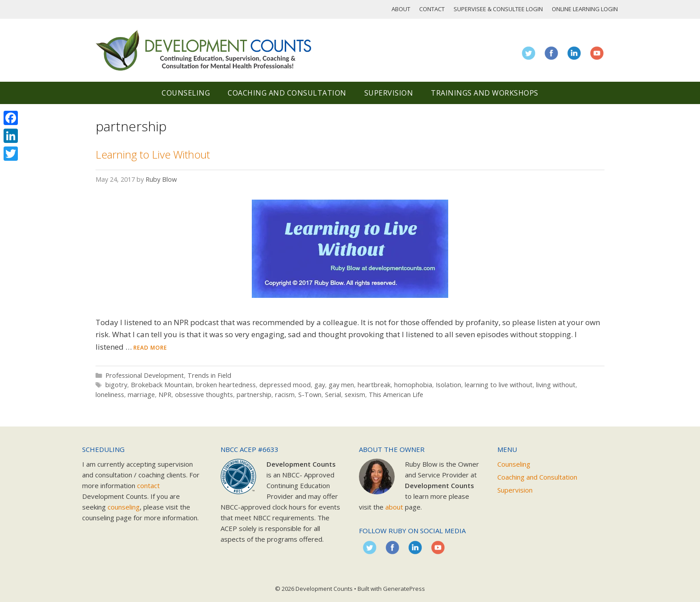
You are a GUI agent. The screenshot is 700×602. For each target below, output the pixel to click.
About (401, 9)
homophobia (413, 385)
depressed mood (285, 385)
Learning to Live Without (153, 154)
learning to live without (499, 385)
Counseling (186, 93)
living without (556, 385)
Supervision (389, 93)
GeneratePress (404, 589)
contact (148, 485)
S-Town (310, 395)
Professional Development (145, 375)
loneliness (110, 395)
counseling (124, 507)
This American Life (396, 395)
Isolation (448, 385)
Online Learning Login (585, 9)
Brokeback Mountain (162, 385)
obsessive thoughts (204, 395)
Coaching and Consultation (287, 93)
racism (285, 395)
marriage (141, 395)
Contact (432, 9)
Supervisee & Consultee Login (498, 9)
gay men (341, 385)
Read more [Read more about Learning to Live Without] (150, 348)
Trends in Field (209, 375)
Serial (333, 395)
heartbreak (374, 385)
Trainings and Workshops (485, 93)
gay (320, 385)
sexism (355, 395)
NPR (165, 395)
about (394, 507)
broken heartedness (226, 385)
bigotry (116, 385)
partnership (254, 395)
